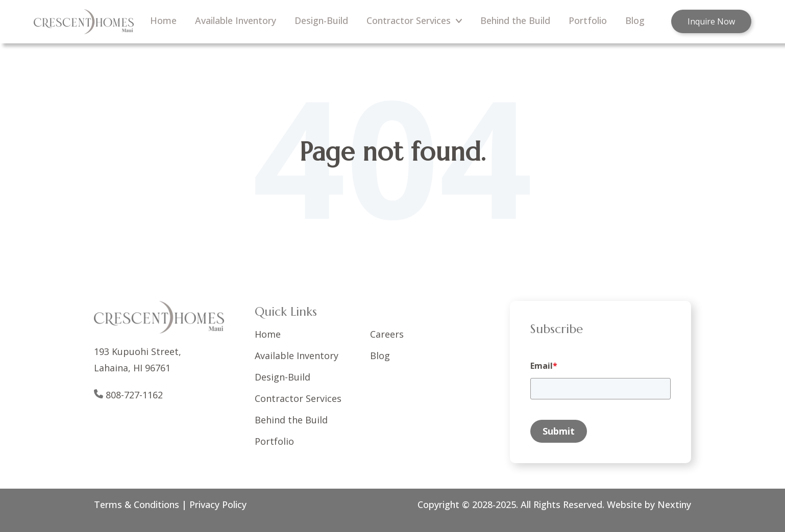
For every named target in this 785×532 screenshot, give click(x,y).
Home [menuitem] (163, 20)
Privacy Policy (218, 504)
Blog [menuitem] (635, 20)
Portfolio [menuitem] (588, 20)
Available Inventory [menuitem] (236, 20)
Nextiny (673, 504)
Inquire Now (711, 21)
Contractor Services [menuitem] (414, 20)
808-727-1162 (134, 395)
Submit (559, 431)
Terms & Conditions (137, 504)
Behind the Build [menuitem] (515, 20)
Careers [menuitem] (387, 334)
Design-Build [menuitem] (321, 20)
